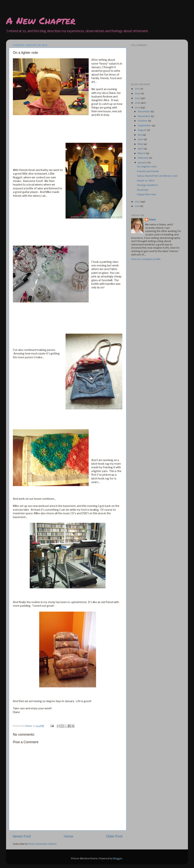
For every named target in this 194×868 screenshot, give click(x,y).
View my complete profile (146, 259)
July (140, 135)
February (143, 158)
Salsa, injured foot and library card (157, 176)
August (142, 130)
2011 (137, 206)
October (143, 121)
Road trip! (143, 190)
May (141, 144)
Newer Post (22, 837)
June (141, 139)
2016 (138, 94)
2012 (138, 202)
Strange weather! (147, 185)
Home (69, 837)
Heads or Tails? (146, 181)
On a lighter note (147, 167)
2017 (138, 89)
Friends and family (148, 171)
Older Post (114, 837)
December (144, 112)
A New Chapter (41, 21)
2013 (138, 108)
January (143, 163)
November (144, 116)
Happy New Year (147, 195)
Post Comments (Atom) (43, 844)
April (141, 149)
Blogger (118, 859)
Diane (152, 220)
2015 (138, 98)
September (145, 126)
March (142, 153)
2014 (138, 103)
